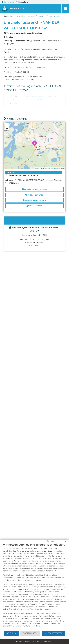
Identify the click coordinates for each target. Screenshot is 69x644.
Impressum (20, 642)
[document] (34, 587)
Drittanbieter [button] (48, 642)
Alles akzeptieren (54, 633)
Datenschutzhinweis (34, 642)
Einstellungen (30, 633)
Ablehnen (11, 633)
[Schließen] (65, 541)
